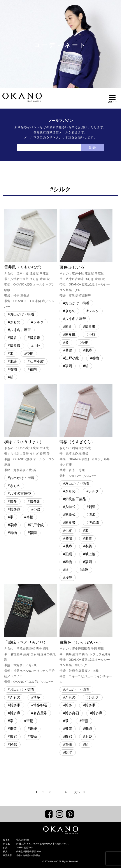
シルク (39, 322)
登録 (93, 148)
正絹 (68, 554)
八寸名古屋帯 (20, 330)
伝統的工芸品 (75, 499)
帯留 (68, 350)
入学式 (70, 507)
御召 (13, 737)
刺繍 (92, 507)
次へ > (79, 792)
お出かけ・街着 (22, 314)
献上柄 (90, 554)
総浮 (85, 570)
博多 (13, 338)
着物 (13, 369)
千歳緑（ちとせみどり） (31, 635)
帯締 (13, 361)
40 (67, 792)
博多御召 (40, 705)
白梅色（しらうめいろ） (86, 635)
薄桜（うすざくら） (86, 431)
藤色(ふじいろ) (86, 254)
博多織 (15, 346)
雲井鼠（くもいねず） (31, 259)
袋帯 (68, 578)
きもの (15, 322)
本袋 (88, 546)
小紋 (37, 346)
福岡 (33, 369)
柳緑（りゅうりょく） (31, 428)
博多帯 (35, 338)
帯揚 (30, 354)
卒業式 (70, 515)
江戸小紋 (37, 361)
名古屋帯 (40, 713)
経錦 (13, 744)
